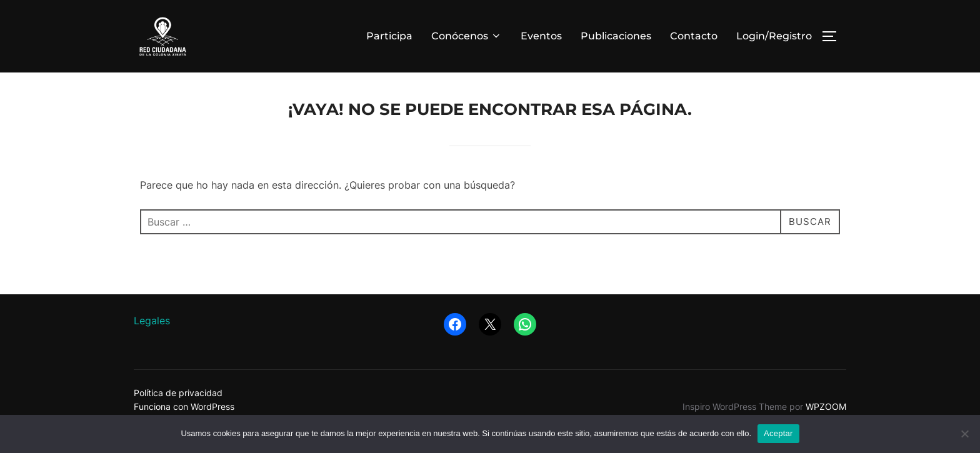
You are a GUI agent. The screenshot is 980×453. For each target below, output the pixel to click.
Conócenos (467, 36)
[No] (964, 434)
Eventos (541, 36)
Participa (389, 36)
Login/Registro (774, 36)
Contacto (694, 36)
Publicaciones (616, 36)
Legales (152, 343)
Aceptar (778, 433)
